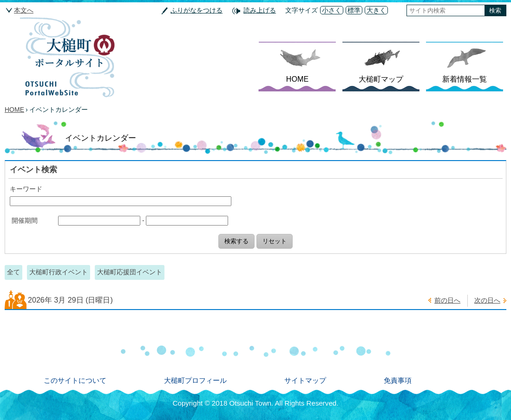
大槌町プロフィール (195, 380)
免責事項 (398, 380)
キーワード (26, 189)
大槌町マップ (381, 79)
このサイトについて (75, 380)
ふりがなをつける (197, 10)
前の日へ (447, 300)
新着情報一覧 (465, 79)
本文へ (24, 10)
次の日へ (487, 300)
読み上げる (260, 10)
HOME (297, 79)
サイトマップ (305, 380)
